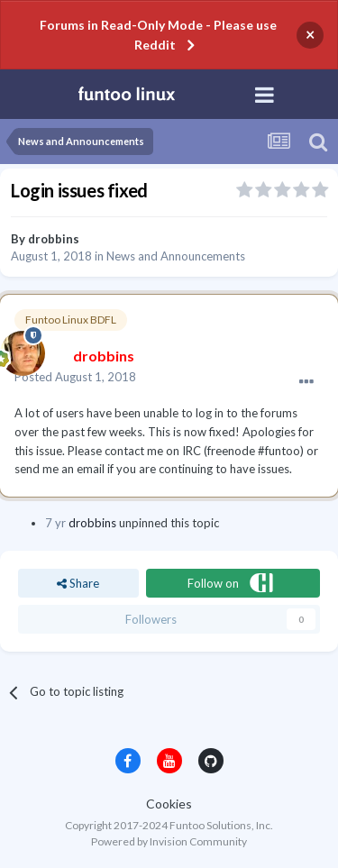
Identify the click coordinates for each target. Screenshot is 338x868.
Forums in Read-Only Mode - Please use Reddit (158, 35)
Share (78, 583)
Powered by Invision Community (169, 841)
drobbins (54, 239)
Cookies (169, 804)
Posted (75, 377)
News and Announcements (176, 256)
